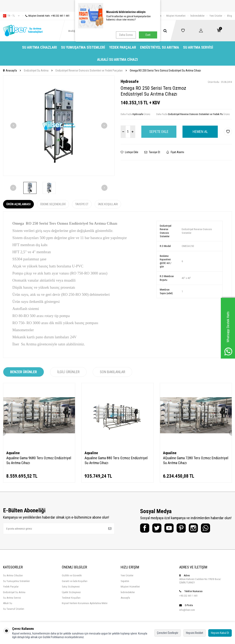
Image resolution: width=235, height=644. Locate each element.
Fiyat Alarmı (175, 152)
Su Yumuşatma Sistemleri (83, 47)
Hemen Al (200, 132)
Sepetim (125, 581)
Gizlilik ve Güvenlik (72, 575)
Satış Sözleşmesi (71, 587)
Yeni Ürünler (216, 16)
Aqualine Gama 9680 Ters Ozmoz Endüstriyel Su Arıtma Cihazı (39, 460)
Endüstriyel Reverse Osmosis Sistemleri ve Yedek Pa (195, 114)
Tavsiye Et (152, 152)
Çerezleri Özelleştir (168, 633)
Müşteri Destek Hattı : (46, 16)
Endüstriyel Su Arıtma (160, 47)
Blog (230, 16)
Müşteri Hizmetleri (176, 16)
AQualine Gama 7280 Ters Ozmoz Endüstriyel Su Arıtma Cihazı (196, 460)
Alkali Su (8, 603)
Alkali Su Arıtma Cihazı (117, 59)
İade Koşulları (108, 204)
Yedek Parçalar (123, 47)
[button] (13, 126)
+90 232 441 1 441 (188, 596)
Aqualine (13, 453)
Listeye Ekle (129, 152)
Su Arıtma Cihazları (40, 47)
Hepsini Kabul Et (220, 633)
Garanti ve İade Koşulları (75, 581)
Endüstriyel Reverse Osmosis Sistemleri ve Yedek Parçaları (89, 70)
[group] (59, 126)
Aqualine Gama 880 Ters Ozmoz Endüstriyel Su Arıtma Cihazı (116, 460)
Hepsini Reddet (195, 633)
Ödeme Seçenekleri (53, 204)
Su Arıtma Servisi (198, 47)
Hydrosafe (130, 81)
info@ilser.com (187, 610)
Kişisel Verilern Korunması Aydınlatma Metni (85, 603)
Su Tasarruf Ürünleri (14, 609)
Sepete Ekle (159, 132)
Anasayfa (10, 70)
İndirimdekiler (197, 16)
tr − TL (11, 16)
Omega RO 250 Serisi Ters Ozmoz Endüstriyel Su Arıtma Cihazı (165, 70)
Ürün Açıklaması (18, 204)
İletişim (158, 16)
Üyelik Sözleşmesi (71, 592)
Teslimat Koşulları (71, 598)
